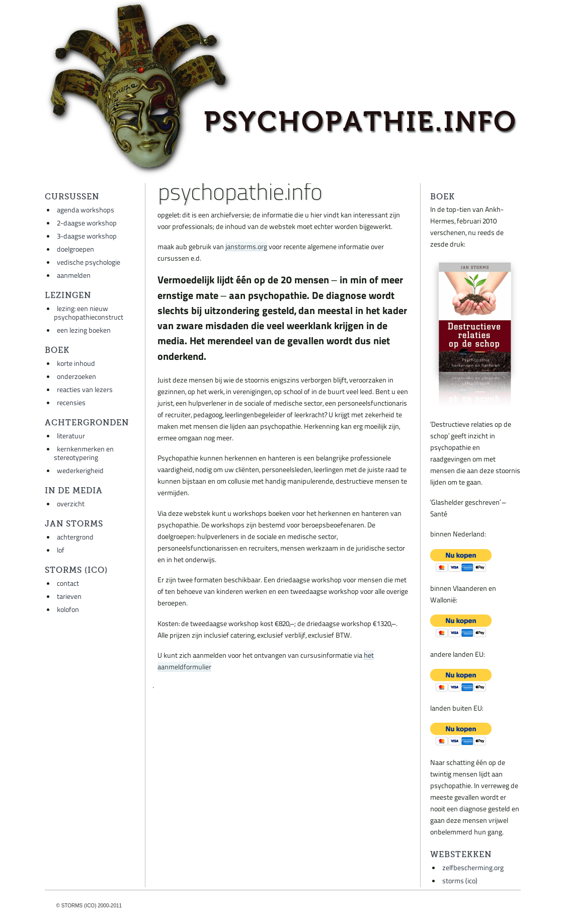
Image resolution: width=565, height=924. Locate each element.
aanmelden (74, 275)
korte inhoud (76, 363)
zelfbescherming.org (473, 867)
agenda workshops (86, 210)
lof (61, 550)
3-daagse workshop (87, 236)
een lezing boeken (84, 330)
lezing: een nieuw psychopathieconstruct (89, 313)
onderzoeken (76, 376)
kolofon (68, 609)
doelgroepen (75, 249)
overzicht (71, 504)
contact (68, 583)
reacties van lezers (85, 389)
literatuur (71, 436)
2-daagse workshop (87, 223)
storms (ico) (460, 880)
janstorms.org (246, 246)
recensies (71, 402)
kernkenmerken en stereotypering (84, 453)
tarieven (69, 596)
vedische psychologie (89, 262)
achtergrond (75, 537)
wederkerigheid (80, 470)
